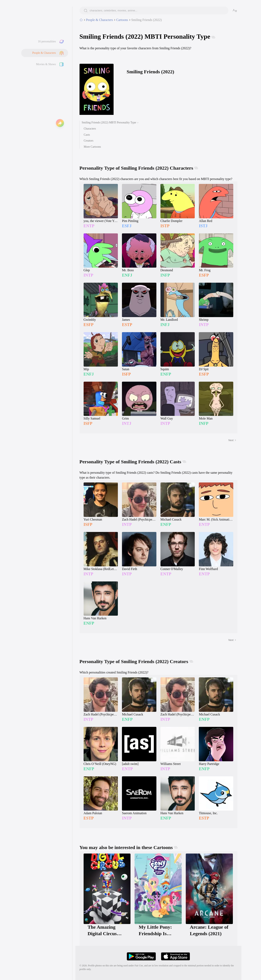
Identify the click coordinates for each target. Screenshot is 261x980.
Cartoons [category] (122, 20)
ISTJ (203, 226)
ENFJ (127, 275)
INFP (165, 275)
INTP (88, 275)
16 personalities (47, 41)
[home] (81, 20)
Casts (87, 135)
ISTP (165, 226)
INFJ (165, 325)
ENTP (89, 226)
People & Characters (44, 53)
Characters (90, 129)
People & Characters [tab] (100, 20)
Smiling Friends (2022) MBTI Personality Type (109, 122)
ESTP (127, 325)
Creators (89, 141)
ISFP (126, 374)
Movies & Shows (46, 64)
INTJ (127, 423)
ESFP (204, 275)
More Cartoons (92, 147)
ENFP (166, 374)
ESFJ (127, 226)
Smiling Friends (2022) (147, 20)
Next (232, 440)
